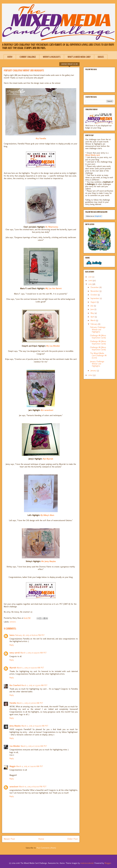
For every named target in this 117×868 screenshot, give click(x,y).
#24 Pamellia (41, 139)
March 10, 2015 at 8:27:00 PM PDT (33, 787)
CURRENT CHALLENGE (28, 57)
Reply (12, 645)
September (95, 298)
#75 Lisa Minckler (53, 346)
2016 (90, 280)
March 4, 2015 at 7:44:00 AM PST (30, 766)
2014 (90, 375)
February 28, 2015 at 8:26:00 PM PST (30, 635)
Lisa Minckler (15, 746)
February (94, 324)
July (92, 306)
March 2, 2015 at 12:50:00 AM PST (30, 668)
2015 (90, 284)
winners (13, 622)
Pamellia (13, 703)
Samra (12, 635)
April (93, 317)
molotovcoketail (87, 863)
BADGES (101, 57)
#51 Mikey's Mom (47, 515)
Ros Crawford (15, 685)
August (94, 302)
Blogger (108, 863)
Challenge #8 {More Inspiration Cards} (98, 337)
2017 (90, 277)
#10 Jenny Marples (49, 561)
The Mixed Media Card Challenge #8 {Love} (98, 355)
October (94, 295)
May (93, 313)
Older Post (73, 839)
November (95, 291)
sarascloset (14, 787)
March (93, 320)
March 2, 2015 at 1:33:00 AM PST (34, 685)
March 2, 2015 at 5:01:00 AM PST (30, 703)
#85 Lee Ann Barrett (53, 288)
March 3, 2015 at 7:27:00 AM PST (34, 746)
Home (10, 57)
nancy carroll (15, 653)
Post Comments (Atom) (46, 848)
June (92, 309)
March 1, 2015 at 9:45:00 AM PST (33, 653)
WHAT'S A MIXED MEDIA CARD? (79, 57)
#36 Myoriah (48, 459)
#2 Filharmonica (52, 227)
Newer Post (9, 839)
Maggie (12, 766)
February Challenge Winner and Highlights (98, 329)
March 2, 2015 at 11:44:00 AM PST (35, 726)
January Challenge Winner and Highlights (97, 364)
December (95, 287)
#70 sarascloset (47, 410)
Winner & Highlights (52, 57)
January (94, 371)
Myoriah (13, 668)
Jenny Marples (15, 726)
